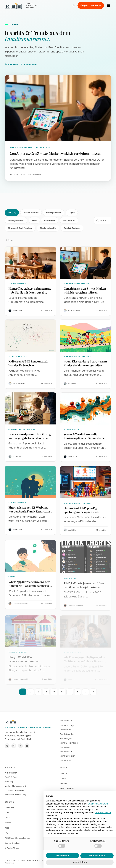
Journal (63, 773)
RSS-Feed (11, 64)
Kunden (8, 823)
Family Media (66, 752)
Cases (8, 818)
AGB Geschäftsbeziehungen (17, 838)
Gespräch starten (91, 5)
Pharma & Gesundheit (14, 790)
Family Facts (66, 730)
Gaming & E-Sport (16, 221)
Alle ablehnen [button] (62, 856)
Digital (72, 213)
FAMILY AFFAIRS (67, 788)
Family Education (68, 756)
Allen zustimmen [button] (97, 856)
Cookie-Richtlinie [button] (103, 813)
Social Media (69, 221)
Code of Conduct (12, 843)
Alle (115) (12, 213)
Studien (64, 778)
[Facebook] (27, 746)
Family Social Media (69, 743)
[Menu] (108, 5)
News (34, 221)
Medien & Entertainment (15, 786)
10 (93, 693)
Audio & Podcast (31, 213)
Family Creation (67, 734)
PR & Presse (50, 221)
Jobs (7, 828)
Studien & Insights (48, 229)
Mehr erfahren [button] (80, 862)
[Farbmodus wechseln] (74, 5)
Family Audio (66, 747)
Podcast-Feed (29, 64)
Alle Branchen (11, 773)
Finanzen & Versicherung (15, 795)
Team (7, 813)
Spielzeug (9, 782)
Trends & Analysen (72, 229)
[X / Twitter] (20, 746)
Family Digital (66, 738)
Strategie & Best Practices (20, 229)
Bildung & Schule (54, 213)
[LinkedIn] (7, 746)
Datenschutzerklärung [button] (98, 804)
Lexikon (63, 783)
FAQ (6, 833)
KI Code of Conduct (13, 848)
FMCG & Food (11, 777)
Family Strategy (67, 725)
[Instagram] (14, 746)
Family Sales (66, 760)
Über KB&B (10, 808)
